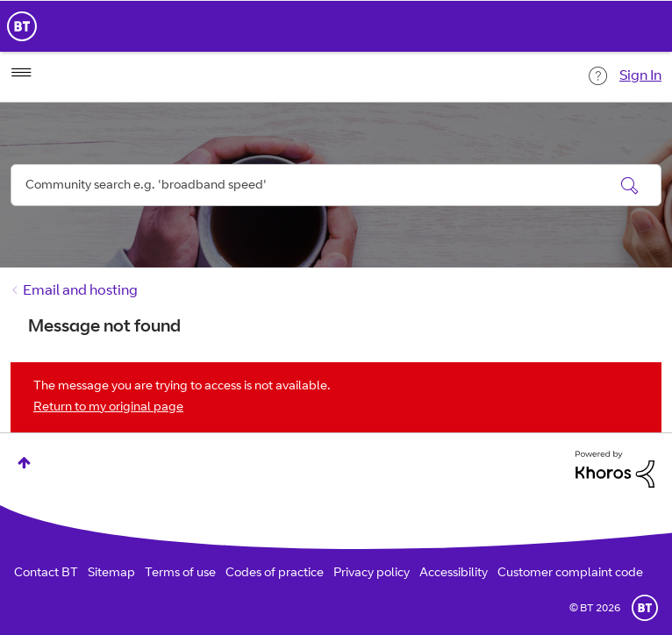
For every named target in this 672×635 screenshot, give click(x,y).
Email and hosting (80, 291)
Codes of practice (275, 574)
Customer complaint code (570, 574)
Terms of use (180, 574)
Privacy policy (372, 574)
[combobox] (336, 185)
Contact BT (46, 574)
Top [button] (24, 463)
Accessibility (454, 574)
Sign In (640, 76)
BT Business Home (22, 26)
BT (645, 608)
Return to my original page (108, 408)
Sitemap (111, 574)
